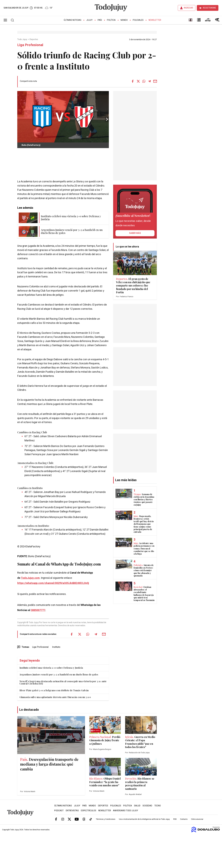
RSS (175, 819)
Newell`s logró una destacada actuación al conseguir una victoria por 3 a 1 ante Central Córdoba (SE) (63, 682)
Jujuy (89, 20)
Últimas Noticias (73, 20)
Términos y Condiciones (106, 819)
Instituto (56, 647)
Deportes (34, 39)
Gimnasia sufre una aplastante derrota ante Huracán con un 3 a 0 (55, 697)
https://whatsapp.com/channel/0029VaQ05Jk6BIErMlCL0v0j (53, 583)
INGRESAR (188, 8)
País (100, 20)
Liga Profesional (40, 647)
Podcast (59, 811)
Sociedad (147, 806)
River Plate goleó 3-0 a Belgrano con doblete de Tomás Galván (54, 690)
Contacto (184, 819)
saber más (135, 233)
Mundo (124, 20)
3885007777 (38, 610)
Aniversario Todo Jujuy (126, 811)
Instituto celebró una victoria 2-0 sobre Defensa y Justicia (51, 668)
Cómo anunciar (197, 819)
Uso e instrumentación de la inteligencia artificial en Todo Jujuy (144, 819)
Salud (137, 806)
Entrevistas (72, 811)
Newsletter (155, 20)
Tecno (158, 806)
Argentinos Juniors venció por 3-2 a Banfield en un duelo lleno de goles (59, 674)
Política (111, 20)
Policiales (138, 20)
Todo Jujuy (22, 39)
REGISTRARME (209, 8)
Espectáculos (89, 811)
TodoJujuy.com (30, 578)
